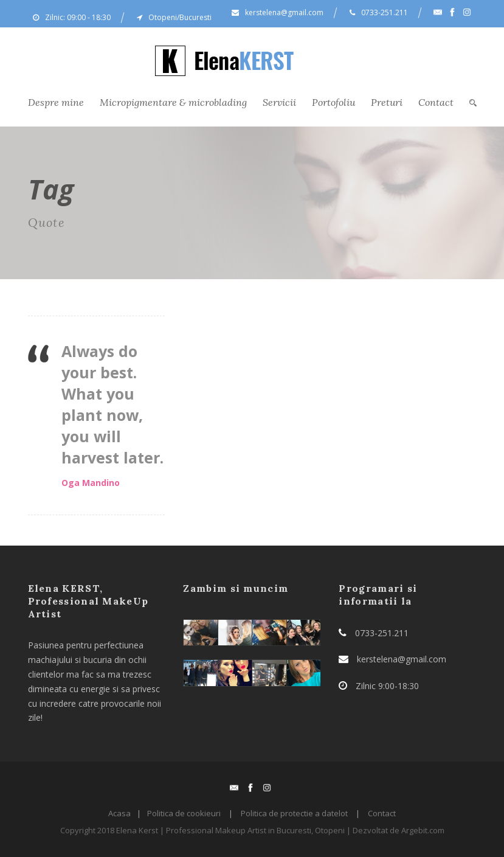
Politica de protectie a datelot (294, 813)
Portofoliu (333, 102)
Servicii (279, 102)
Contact (436, 102)
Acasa (119, 813)
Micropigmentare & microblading (173, 102)
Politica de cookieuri (184, 813)
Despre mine (56, 102)
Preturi (387, 102)
